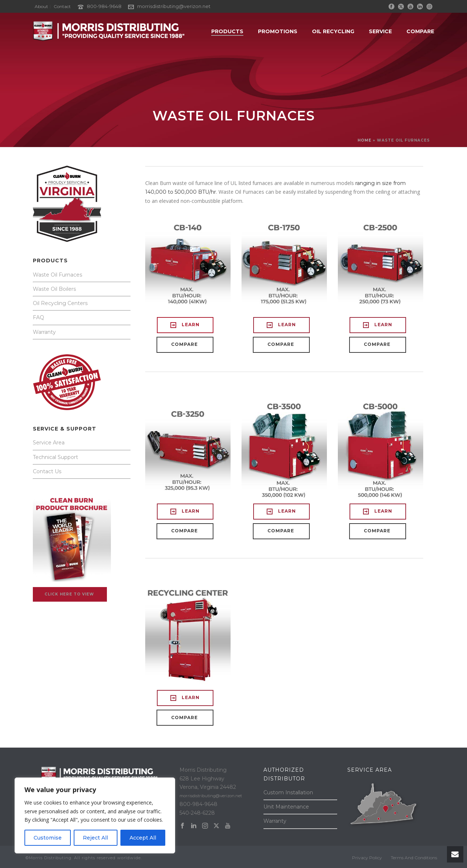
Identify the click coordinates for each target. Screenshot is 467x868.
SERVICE (380, 31)
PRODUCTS (227, 31)
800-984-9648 (104, 6)
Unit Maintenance (286, 807)
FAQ (38, 317)
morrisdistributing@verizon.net (174, 6)
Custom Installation (288, 792)
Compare (420, 31)
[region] (95, 815)
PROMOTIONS (278, 31)
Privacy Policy (367, 858)
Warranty (44, 332)
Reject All (95, 838)
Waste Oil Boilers (54, 289)
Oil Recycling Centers (60, 303)
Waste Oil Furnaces (57, 275)
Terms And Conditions (414, 858)
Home (364, 140)
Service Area (49, 443)
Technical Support (55, 457)
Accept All (143, 838)
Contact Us (47, 471)
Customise (48, 838)
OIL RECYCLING (333, 31)
